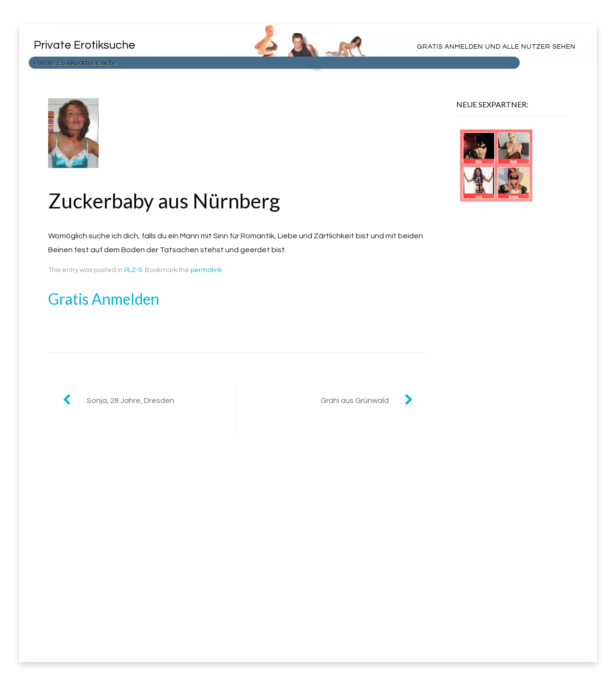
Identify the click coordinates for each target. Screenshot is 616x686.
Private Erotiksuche (84, 45)
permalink (206, 270)
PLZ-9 (133, 270)
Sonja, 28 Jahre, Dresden (130, 401)
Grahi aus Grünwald (355, 401)
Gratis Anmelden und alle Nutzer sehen (496, 47)
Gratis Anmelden (104, 299)
